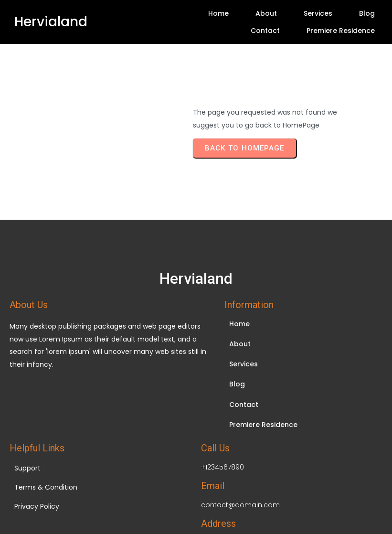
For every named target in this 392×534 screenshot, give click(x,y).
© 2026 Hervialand (196, 481)
